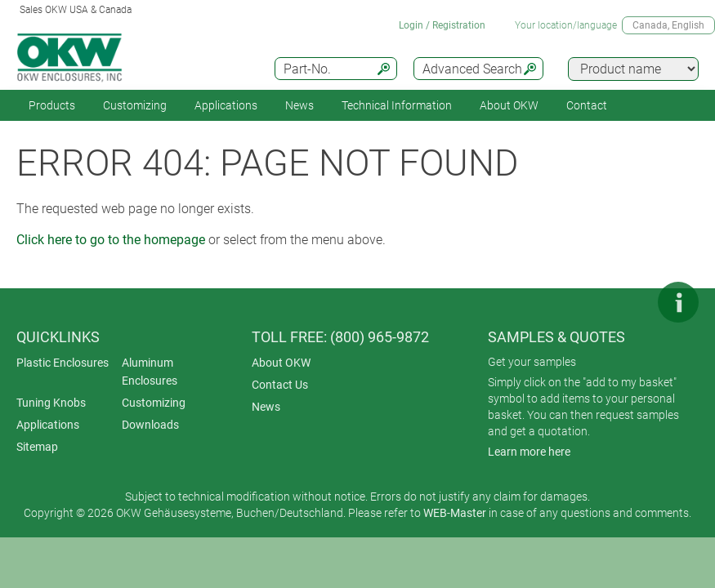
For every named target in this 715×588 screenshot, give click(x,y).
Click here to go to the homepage (111, 240)
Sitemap (37, 447)
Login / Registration (442, 25)
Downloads (150, 425)
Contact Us (280, 385)
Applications (226, 105)
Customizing (135, 105)
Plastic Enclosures (63, 363)
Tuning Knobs (51, 403)
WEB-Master (455, 513)
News (299, 105)
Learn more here (529, 452)
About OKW (281, 363)
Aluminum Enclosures (150, 372)
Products (52, 105)
